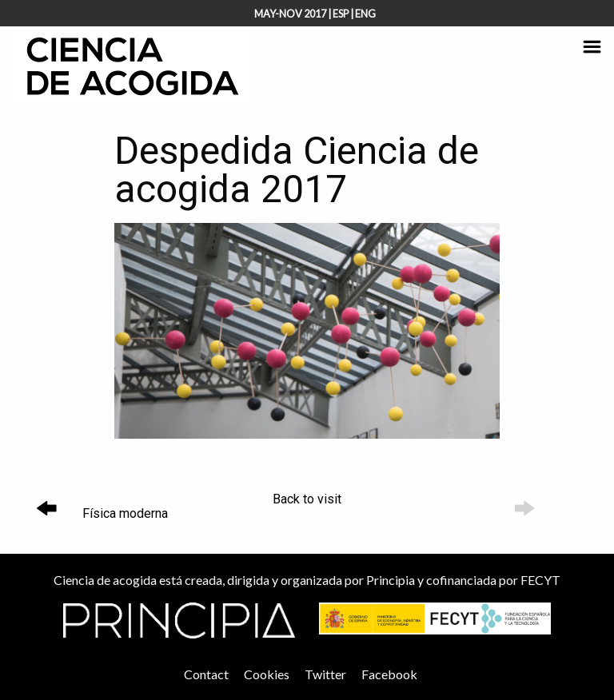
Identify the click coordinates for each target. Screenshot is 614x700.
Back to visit (307, 499)
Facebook (389, 674)
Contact (206, 674)
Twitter (325, 674)
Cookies (267, 674)
